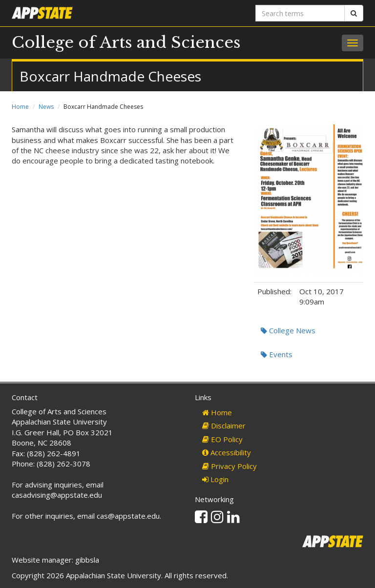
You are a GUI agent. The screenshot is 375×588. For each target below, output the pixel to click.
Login (215, 479)
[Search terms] (300, 13)
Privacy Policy (229, 466)
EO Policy (222, 439)
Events (277, 354)
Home (20, 107)
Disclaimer (224, 426)
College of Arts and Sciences (126, 42)
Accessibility (227, 452)
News (46, 107)
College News (288, 330)
